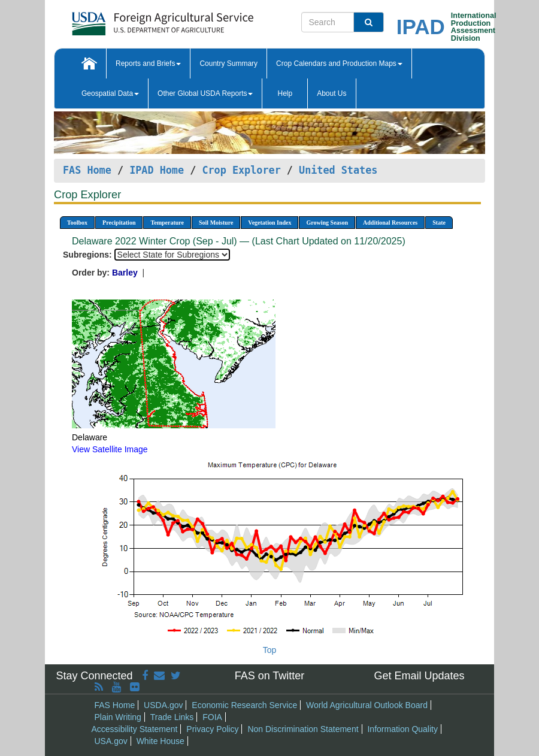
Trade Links (172, 717)
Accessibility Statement (135, 729)
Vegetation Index (269, 223)
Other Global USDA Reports (205, 93)
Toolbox (77, 223)
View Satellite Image (110, 449)
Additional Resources (390, 223)
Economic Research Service (244, 705)
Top (270, 650)
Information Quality (402, 729)
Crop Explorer (241, 170)
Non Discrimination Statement (303, 729)
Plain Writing (118, 717)
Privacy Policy (212, 729)
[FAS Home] (133, 19)
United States (338, 170)
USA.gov (111, 741)
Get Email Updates (419, 676)
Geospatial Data (110, 93)
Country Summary (228, 63)
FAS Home (87, 170)
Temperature (167, 223)
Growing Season (327, 223)
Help (285, 93)
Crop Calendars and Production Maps (339, 63)
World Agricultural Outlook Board (367, 705)
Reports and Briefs (148, 63)
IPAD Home (157, 170)
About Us (331, 93)
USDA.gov (163, 705)
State (439, 223)
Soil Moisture (216, 223)
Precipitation (119, 223)
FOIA (212, 717)
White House (161, 741)
